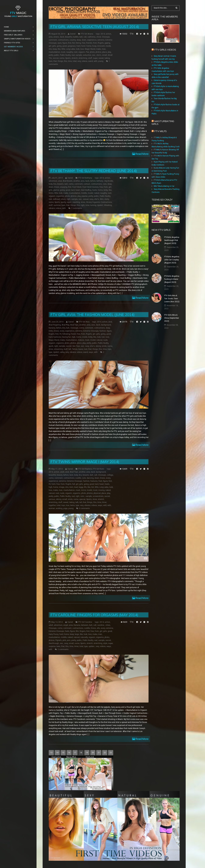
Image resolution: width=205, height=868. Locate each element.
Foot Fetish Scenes (91, 187)
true (68, 505)
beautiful (69, 37)
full (74, 484)
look (78, 49)
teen (51, 61)
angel (66, 625)
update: (92, 646)
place (105, 52)
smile (104, 346)
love (82, 49)
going (59, 46)
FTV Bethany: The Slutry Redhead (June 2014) (94, 171)
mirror (83, 490)
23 (111, 753)
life (85, 487)
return (63, 199)
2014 (103, 34)
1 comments (77, 208)
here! (83, 46)
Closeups (106, 37)
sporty (63, 202)
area (51, 37)
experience (92, 40)
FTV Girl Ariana (87, 34)
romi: (82, 496)
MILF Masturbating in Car (164, 186)
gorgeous (72, 46)
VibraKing (108, 205)
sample (79, 55)
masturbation (54, 52)
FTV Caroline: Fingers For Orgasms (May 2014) (94, 615)
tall (70, 349)
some (62, 58)
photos (98, 52)
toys (109, 349)
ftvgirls (101, 43)
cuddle (78, 478)
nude (105, 340)
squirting (76, 202)
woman (52, 508)
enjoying (64, 187)
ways (91, 352)
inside (108, 46)
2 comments (63, 649)
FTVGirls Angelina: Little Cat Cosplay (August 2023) (172, 260)
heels (95, 190)
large (77, 634)
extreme (101, 40)
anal (60, 181)
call (96, 475)
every (62, 331)
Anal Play (65, 325)
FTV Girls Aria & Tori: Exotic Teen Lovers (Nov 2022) (172, 299)
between (85, 625)
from (95, 43)
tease (81, 349)
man (104, 49)
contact (87, 184)
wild (105, 505)
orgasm (82, 52)
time (70, 61)
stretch (75, 58)
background (106, 325)
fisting (78, 43)
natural (99, 340)
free (84, 43)
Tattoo (75, 349)
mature (81, 340)
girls (54, 46)
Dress (57, 187)
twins (72, 505)
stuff (90, 58)
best (71, 475)
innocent (101, 46)
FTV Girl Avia (84, 322)
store (83, 202)
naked (97, 193)
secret (69, 346)
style (105, 643)
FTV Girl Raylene (85, 469)
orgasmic (60, 196)
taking (107, 58)
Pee (87, 52)
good (65, 46)
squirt (69, 202)
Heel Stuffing (86, 190)
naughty (70, 52)
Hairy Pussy (54, 634)
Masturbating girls (163, 123)
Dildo (51, 331)
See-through (54, 643)
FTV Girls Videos (165, 50)
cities (108, 625)
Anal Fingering (55, 325)
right (69, 199)
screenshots (98, 496)
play (109, 52)
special (82, 499)
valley (62, 352)
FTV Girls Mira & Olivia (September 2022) (172, 318)
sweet (101, 58)
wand (91, 61)
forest (73, 334)
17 (75, 753)
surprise (52, 646)
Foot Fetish (77, 187)
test (86, 349)
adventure (53, 181)
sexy (91, 199)
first (70, 43)
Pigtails (59, 640)
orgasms (60, 343)
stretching (83, 58)
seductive (87, 55)
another (77, 181)
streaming (58, 349)
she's (99, 55)
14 (57, 753)
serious (52, 499)
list (93, 487)
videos (85, 61)
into (50, 49)
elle (98, 628)
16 (69, 753)
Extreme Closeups (91, 331)
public (57, 55)
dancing (90, 478)
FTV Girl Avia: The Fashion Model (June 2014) (93, 315)
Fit (60, 334)
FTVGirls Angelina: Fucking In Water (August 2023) (172, 279)
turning (93, 205)
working (59, 508)
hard (78, 46)
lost (103, 337)
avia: (93, 325)
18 (81, 753)
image (62, 487)
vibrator (52, 208)
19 (87, 753)
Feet (100, 481)
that (55, 61)
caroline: (101, 625)
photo (92, 52)
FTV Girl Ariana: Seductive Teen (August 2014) (95, 27)
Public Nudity (65, 55)
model (90, 193)
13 (51, 753)
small (104, 55)
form (54, 484)
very (79, 61)
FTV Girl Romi (98, 469)
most (63, 52)
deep (79, 40)
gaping (107, 43)
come (71, 184)
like (59, 49)
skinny (98, 346)
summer (57, 205)
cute (105, 184)
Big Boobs (109, 181)
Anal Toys (74, 325)
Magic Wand (90, 49)
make (99, 49)
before (93, 181)
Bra (55, 184)
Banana (52, 328)
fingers (52, 334)
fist (74, 43)
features (94, 481)
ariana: (56, 37)
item (71, 487)
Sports (68, 58)
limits (51, 193)
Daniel (73, 34)
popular (85, 196)
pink (64, 640)
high (74, 337)
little (63, 49)
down (84, 40)
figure (65, 43)
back (62, 37)
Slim (102, 199)
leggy (81, 487)
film (77, 631)
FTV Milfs (160, 131)
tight (83, 205)
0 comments (84, 508)
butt (81, 37)
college (110, 475)
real (73, 55)
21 (99, 753)
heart (78, 190)
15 (63, 753)
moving (101, 490)
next (76, 52)
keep (55, 49)
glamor (56, 190)
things (60, 61)
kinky (106, 190)
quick (51, 346)
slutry (107, 199)
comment (53, 40)
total (75, 61)
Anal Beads (68, 181)
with (95, 61)
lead (76, 487)
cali (85, 37)
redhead (56, 199)
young (101, 61)
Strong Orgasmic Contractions (99, 202)
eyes (60, 43)
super (95, 58)
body (51, 184)
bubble (76, 37)
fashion (103, 331)
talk (77, 502)
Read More (142, 154)
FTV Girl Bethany (85, 178)
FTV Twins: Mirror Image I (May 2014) (85, 462)
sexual (86, 199)
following (66, 334)
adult (62, 472)
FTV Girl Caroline (85, 622)
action (108, 34)
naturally (84, 637)
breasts (60, 184)
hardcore (57, 337)
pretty (51, 55)
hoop (94, 46)
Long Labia (71, 49)
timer (104, 502)
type (50, 352)
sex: (94, 55)
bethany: (100, 181)
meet (87, 340)
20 (93, 753)
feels (67, 631)
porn (69, 640)
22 (105, 753)
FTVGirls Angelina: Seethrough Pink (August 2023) (172, 240)
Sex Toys (76, 346)
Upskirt (100, 205)
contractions (63, 40)
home (89, 46)
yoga (65, 508)
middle (84, 193)
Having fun (66, 337)
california (91, 37)
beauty (60, 475)
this (66, 61)
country (73, 40)
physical (97, 493)
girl (50, 46)
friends (89, 43)
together (52, 505)
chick (99, 37)
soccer (56, 58)
